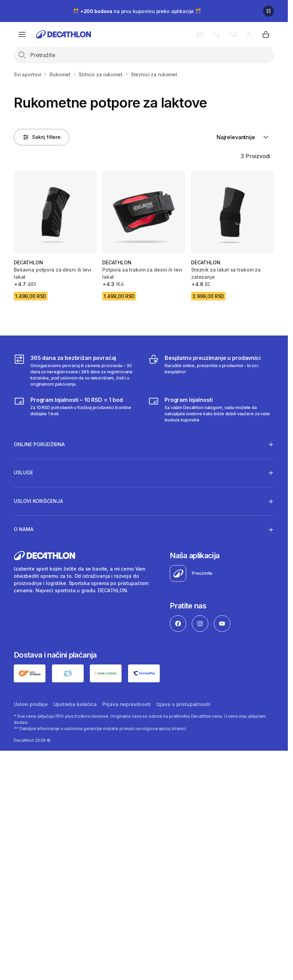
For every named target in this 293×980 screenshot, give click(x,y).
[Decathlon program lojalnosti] (211, 409)
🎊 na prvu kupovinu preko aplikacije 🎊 (137, 11)
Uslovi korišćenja (38, 501)
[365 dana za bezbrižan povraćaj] (77, 371)
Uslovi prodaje (31, 704)
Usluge (23, 473)
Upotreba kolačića (75, 704)
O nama (24, 529)
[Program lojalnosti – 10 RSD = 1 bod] (77, 409)
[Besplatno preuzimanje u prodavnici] (211, 371)
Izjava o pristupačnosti (183, 704)
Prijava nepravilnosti (127, 704)
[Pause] (269, 11)
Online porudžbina (39, 444)
